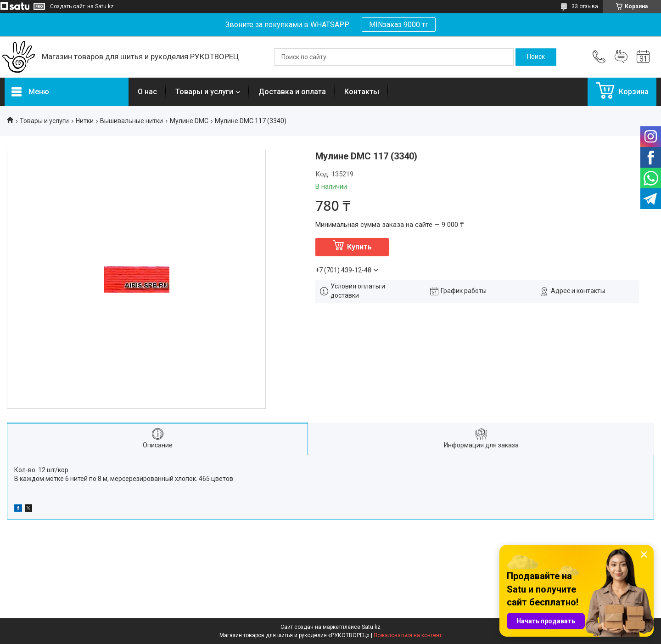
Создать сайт (67, 6)
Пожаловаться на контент (408, 635)
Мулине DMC (189, 121)
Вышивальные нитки (132, 121)
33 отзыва (585, 6)
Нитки (85, 121)
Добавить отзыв (621, 57)
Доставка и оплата (292, 92)
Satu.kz (371, 627)
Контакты (362, 92)
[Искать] (536, 57)
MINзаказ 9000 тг (399, 25)
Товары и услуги (204, 92)
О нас (147, 92)
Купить (359, 247)
